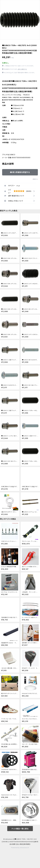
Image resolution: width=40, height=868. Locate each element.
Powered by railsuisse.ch (20, 848)
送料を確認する (22, 69)
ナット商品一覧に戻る (20, 829)
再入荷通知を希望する (20, 172)
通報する (35, 179)
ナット (18, 186)
